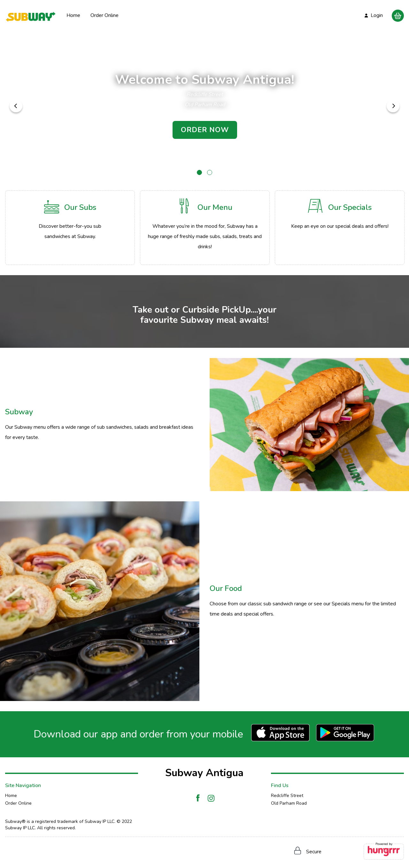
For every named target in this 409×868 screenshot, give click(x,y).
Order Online (104, 15)
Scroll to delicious (205, 153)
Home (73, 15)
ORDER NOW (205, 130)
